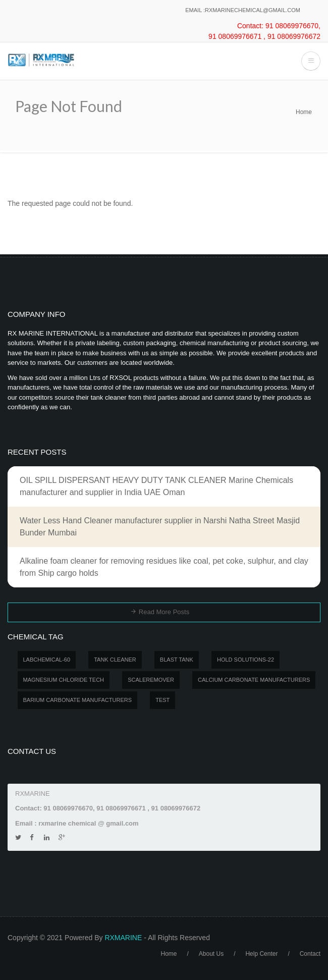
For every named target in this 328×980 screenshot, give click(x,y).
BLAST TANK (177, 660)
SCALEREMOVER (151, 680)
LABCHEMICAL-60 (47, 660)
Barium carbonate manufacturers (78, 700)
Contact (310, 954)
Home (304, 112)
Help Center (261, 954)
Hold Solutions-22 (245, 660)
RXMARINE (123, 938)
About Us (211, 954)
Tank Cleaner (115, 660)
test (162, 700)
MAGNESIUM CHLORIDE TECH (64, 680)
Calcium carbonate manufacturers (254, 680)
